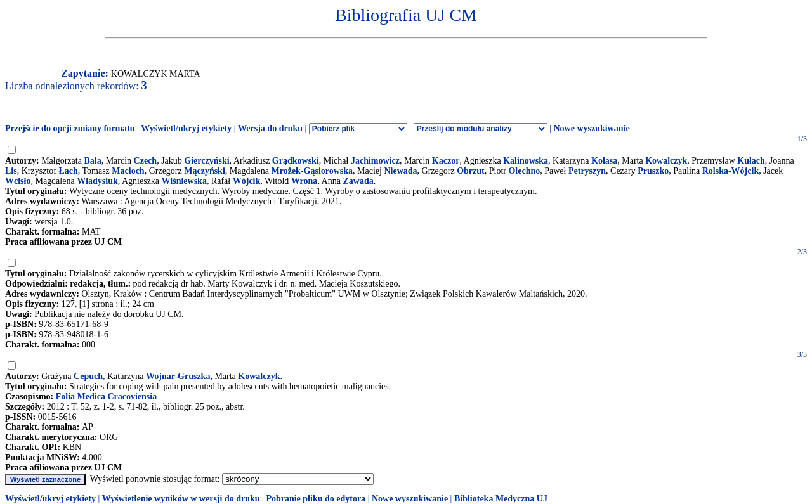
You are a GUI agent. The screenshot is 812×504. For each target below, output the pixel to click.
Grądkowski (296, 161)
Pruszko (653, 171)
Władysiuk (97, 181)
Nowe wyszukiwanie (591, 128)
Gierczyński (206, 161)
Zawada (358, 181)
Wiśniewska (184, 181)
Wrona (304, 181)
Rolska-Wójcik (730, 171)
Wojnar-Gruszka (178, 376)
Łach (68, 171)
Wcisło (18, 181)
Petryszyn (587, 171)
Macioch (128, 171)
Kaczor (446, 161)
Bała (92, 161)
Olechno (524, 171)
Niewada (400, 171)
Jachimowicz (375, 161)
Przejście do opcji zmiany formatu (70, 128)
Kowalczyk (666, 161)
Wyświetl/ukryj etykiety (186, 128)
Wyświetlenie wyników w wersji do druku (181, 499)
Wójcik (247, 181)
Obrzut (471, 171)
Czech (146, 161)
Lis (11, 171)
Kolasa (604, 161)
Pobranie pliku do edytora (316, 499)
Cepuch (88, 376)
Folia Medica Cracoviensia (106, 397)
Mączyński (205, 171)
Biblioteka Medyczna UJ (501, 499)
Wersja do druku (270, 128)
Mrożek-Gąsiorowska (312, 171)
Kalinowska (526, 161)
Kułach (751, 161)
